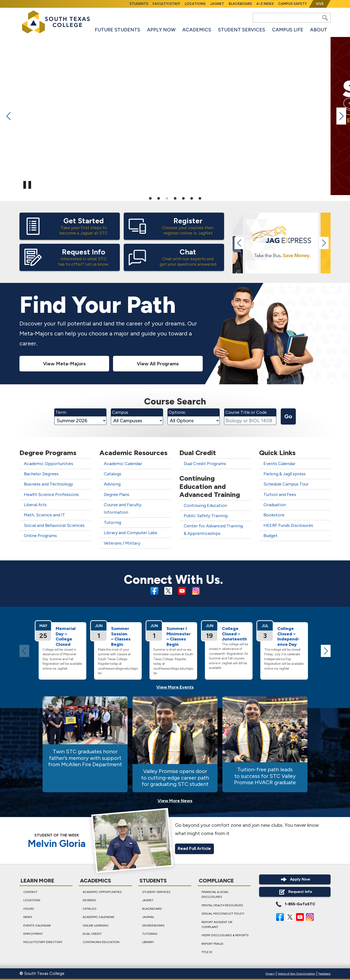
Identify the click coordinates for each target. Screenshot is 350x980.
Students (139, 4)
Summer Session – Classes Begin (121, 636)
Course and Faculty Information (122, 509)
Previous (9, 116)
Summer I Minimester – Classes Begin (179, 636)
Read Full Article (194, 849)
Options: (177, 413)
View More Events (175, 687)
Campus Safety (292, 4)
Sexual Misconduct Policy (223, 914)
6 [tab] (192, 198)
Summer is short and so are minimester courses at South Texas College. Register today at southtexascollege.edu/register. (173, 661)
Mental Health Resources (222, 905)
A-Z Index (265, 4)
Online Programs (40, 536)
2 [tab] (158, 198)
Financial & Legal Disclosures (215, 894)
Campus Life (288, 30)
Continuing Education (205, 505)
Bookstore (274, 515)
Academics (197, 30)
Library (148, 942)
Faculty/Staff (166, 4)
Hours (29, 908)
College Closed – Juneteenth (234, 634)
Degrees (89, 900)
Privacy (270, 974)
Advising (112, 484)
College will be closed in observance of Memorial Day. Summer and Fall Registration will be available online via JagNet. (62, 659)
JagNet (217, 4)
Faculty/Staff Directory (43, 942)
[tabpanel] (175, 115)
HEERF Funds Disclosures (288, 525)
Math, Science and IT (44, 515)
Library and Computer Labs (131, 533)
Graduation (275, 505)
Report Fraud (212, 944)
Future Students (118, 30)
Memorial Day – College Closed (66, 636)
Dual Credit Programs (205, 464)
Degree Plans (117, 494)
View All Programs (158, 364)
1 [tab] (150, 198)
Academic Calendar (123, 464)
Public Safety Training (206, 516)
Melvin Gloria (57, 844)
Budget (271, 536)
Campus (120, 413)
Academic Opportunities (48, 464)
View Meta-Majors (64, 364)
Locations (195, 4)
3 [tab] (167, 198)
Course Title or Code (246, 413)
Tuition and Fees (280, 494)
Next (341, 116)
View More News (175, 801)
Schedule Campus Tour (286, 484)
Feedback (324, 974)
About (319, 30)
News (28, 917)
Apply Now (161, 30)
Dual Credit (92, 934)
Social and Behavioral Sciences (54, 525)
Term (61, 413)
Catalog (89, 908)
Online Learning (96, 925)
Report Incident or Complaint (217, 924)
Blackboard (240, 4)
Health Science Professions (51, 494)
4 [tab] (175, 198)
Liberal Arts (35, 505)
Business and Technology (48, 484)
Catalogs (113, 474)
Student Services (242, 30)
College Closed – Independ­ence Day (288, 636)
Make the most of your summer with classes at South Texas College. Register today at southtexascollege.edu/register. (118, 661)
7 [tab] (200, 198)
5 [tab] (183, 198)
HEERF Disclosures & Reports (225, 935)
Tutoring (112, 523)
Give (320, 4)
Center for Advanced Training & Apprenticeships (213, 530)
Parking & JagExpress (284, 474)
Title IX (207, 952)
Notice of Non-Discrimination (297, 974)
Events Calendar (280, 464)
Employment (33, 934)
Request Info (295, 892)
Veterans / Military (122, 543)
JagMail (148, 917)
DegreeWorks (153, 925)
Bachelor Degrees (41, 474)
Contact (30, 892)
